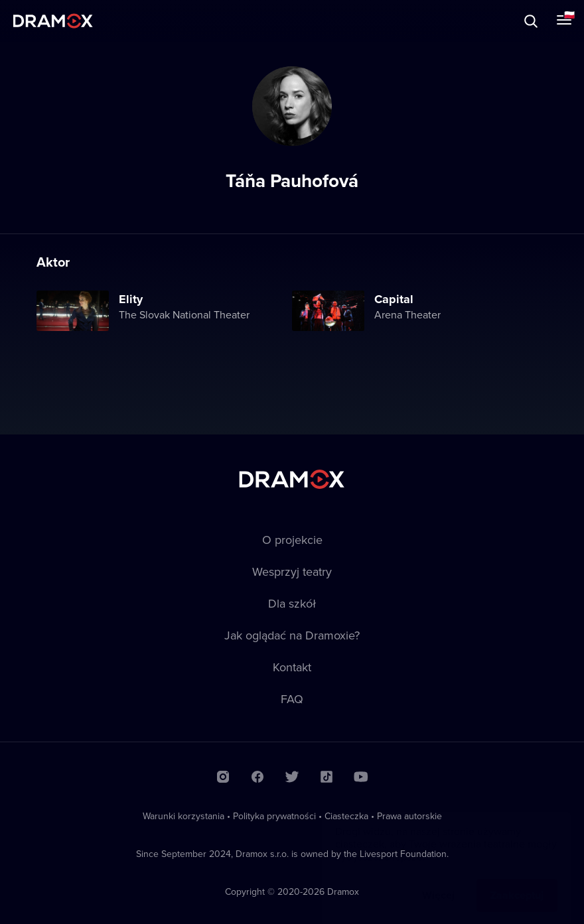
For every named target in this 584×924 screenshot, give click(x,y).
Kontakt (292, 667)
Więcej (438, 882)
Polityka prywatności (274, 816)
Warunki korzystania (183, 816)
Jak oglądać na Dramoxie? (292, 635)
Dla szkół (292, 603)
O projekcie (292, 540)
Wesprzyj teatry (292, 571)
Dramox (53, 21)
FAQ (292, 699)
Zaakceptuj (517, 882)
